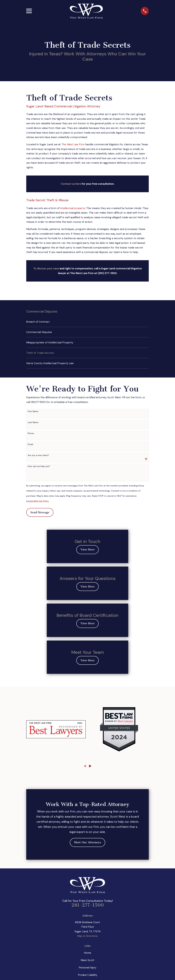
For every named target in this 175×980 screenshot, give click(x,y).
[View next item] (90, 766)
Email (30, 444)
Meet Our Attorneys (88, 842)
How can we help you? (39, 466)
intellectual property (73, 208)
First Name (33, 411)
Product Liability (88, 975)
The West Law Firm (73, 144)
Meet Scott (87, 960)
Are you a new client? (38, 455)
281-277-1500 (88, 905)
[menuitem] (87, 322)
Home (87, 953)
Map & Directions (87, 936)
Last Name (33, 422)
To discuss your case (46, 268)
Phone (31, 433)
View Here (88, 550)
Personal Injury (87, 968)
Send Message (40, 512)
